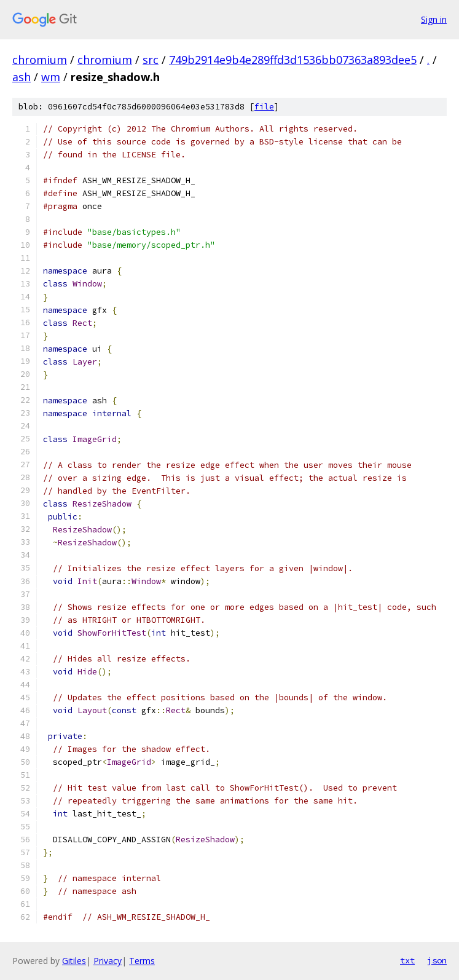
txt (407, 960)
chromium (40, 60)
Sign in (434, 19)
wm (51, 77)
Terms (142, 961)
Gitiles (74, 961)
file (264, 107)
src (151, 60)
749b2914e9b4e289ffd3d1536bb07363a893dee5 (293, 60)
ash (22, 77)
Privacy (108, 961)
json (437, 960)
